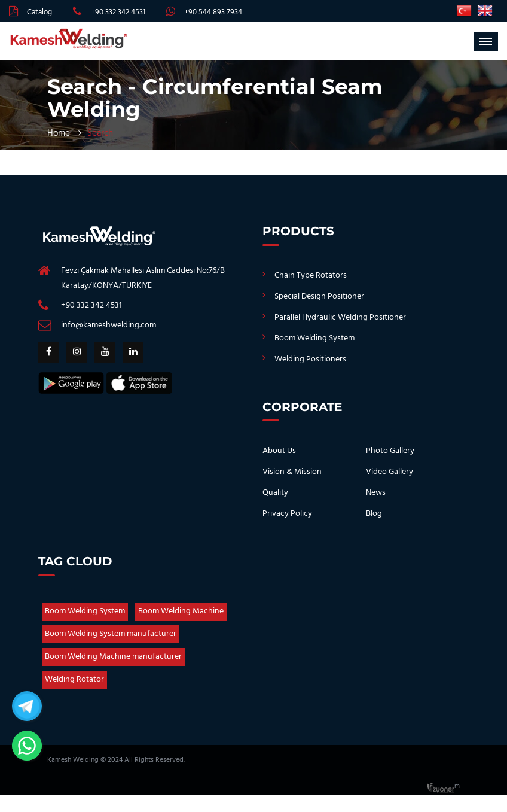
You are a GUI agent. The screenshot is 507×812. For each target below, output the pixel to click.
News (376, 493)
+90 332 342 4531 (118, 12)
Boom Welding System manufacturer (111, 634)
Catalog (39, 12)
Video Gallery (390, 472)
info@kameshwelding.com (109, 325)
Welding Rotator (74, 679)
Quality (275, 493)
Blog (374, 514)
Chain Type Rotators (311, 276)
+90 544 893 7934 (213, 12)
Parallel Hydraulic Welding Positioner (340, 317)
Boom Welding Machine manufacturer (113, 657)
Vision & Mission (292, 472)
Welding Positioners (310, 359)
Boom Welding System (314, 338)
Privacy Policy (287, 514)
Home (59, 133)
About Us (279, 451)
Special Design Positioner (319, 296)
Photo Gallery (390, 451)
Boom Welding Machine (181, 611)
